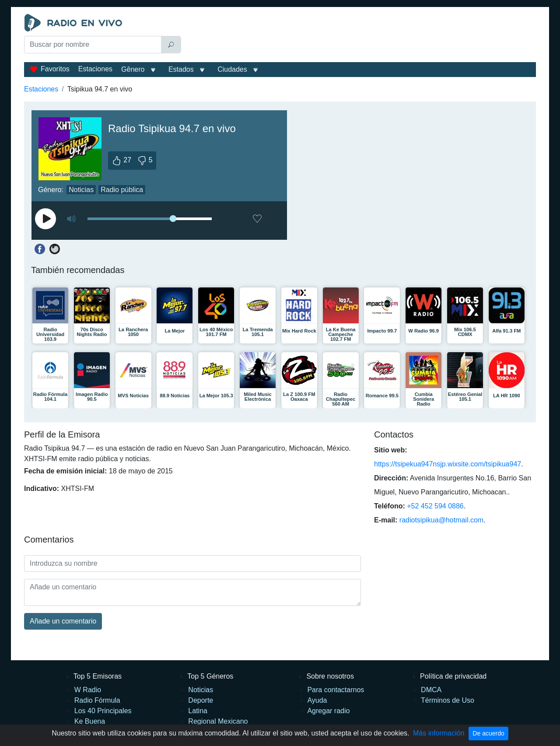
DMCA (431, 690)
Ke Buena (90, 721)
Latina (198, 711)
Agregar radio (328, 711)
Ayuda (317, 700)
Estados (181, 69)
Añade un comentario (63, 621)
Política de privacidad (453, 676)
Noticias (81, 190)
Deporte (201, 700)
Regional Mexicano (218, 721)
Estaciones (95, 69)
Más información (439, 733)
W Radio (88, 690)
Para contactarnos (336, 690)
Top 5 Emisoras (98, 676)
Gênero (133, 69)
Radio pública (122, 190)
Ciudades (232, 69)
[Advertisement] (360, 36)
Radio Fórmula (97, 700)
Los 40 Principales (103, 711)
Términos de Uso (448, 700)
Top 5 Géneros (210, 676)
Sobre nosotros (330, 676)
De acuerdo (488, 733)
